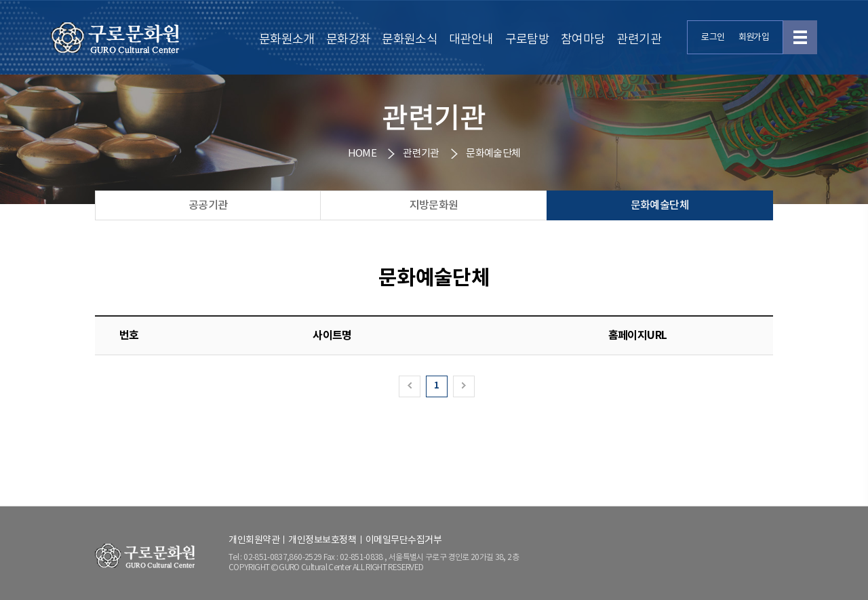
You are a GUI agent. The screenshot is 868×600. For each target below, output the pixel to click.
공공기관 (208, 205)
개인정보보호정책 (322, 540)
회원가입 (754, 38)
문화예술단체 (660, 205)
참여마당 (583, 40)
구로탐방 (527, 40)
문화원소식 (410, 40)
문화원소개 (287, 40)
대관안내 (471, 40)
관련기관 (638, 40)
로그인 (713, 38)
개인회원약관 (254, 540)
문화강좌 (348, 40)
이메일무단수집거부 (404, 540)
